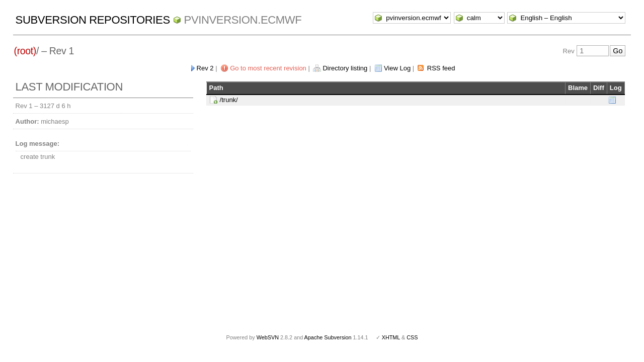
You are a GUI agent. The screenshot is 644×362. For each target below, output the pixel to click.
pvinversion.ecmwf (243, 20)
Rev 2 (205, 68)
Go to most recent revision (268, 68)
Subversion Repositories (93, 20)
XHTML (391, 337)
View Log (397, 68)
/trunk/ (229, 100)
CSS (412, 337)
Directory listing (345, 68)
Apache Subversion (328, 337)
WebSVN (268, 337)
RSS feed (441, 68)
